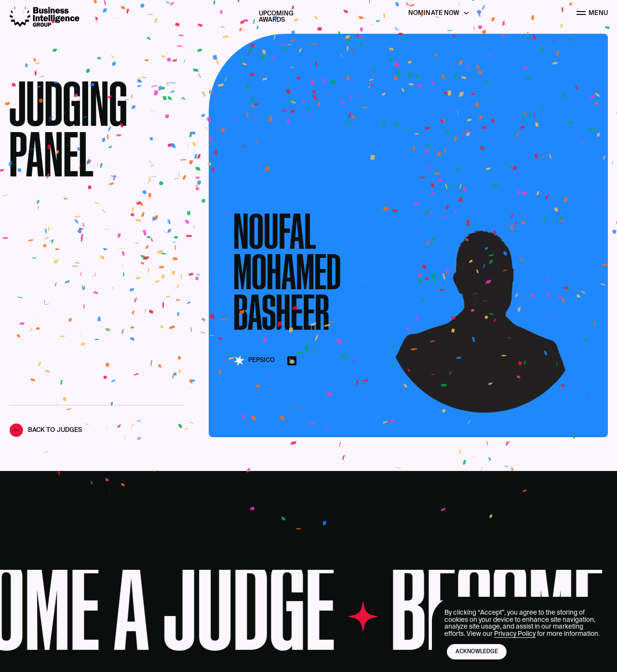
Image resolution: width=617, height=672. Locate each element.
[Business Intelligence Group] (44, 17)
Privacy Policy (515, 634)
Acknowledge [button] (477, 652)
